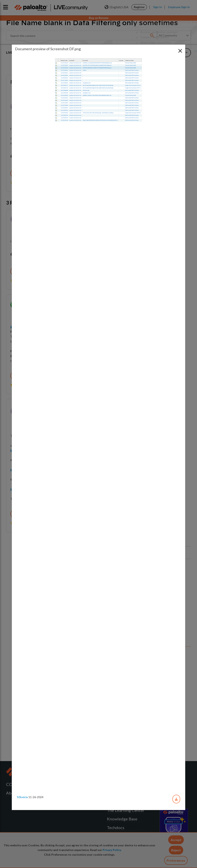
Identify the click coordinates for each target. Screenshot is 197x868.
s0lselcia (22, 797)
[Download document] (176, 799)
